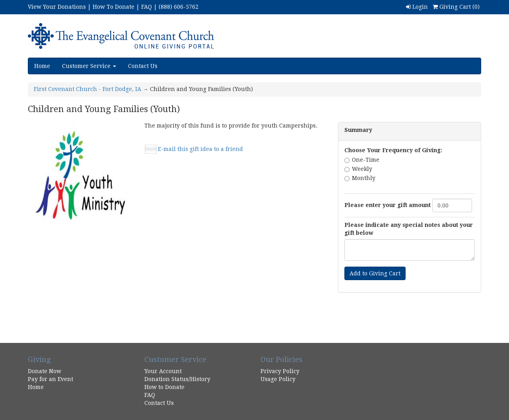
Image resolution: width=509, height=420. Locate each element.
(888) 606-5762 (179, 7)
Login (417, 7)
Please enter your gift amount (388, 205)
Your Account (163, 371)
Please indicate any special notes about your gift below (409, 229)
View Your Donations (57, 7)
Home (42, 66)
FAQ (147, 7)
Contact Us (143, 66)
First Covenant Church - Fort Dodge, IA (87, 89)
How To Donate (114, 7)
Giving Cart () (456, 7)
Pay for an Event (51, 379)
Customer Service (89, 66)
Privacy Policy (280, 371)
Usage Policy (278, 379)
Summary (358, 130)
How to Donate (164, 387)
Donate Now (45, 371)
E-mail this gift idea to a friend (200, 149)
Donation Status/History (177, 379)
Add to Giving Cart (375, 273)
